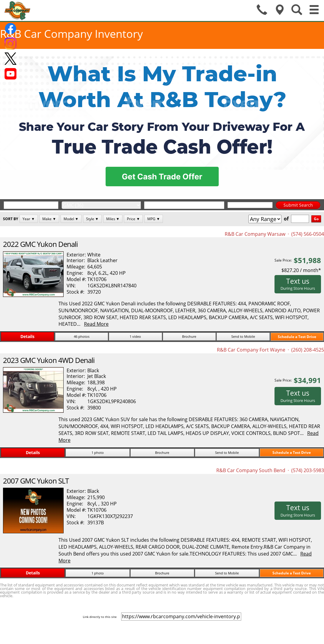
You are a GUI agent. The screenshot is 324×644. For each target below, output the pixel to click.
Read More (96, 324)
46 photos (82, 336)
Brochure (189, 336)
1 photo (98, 452)
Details (27, 336)
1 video (135, 336)
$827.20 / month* (301, 270)
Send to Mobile (243, 336)
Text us (298, 284)
